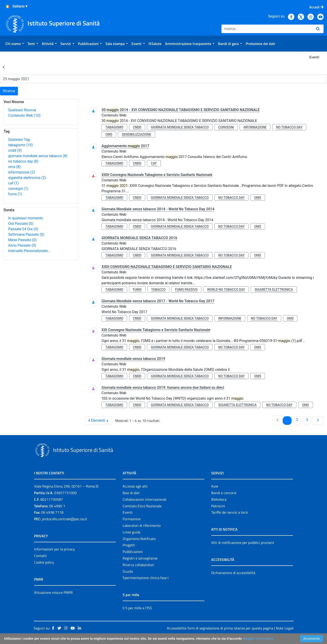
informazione (22, 172)
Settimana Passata (26, 234)
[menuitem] (15, 44)
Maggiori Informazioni (258, 639)
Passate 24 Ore (23, 229)
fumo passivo (186, 290)
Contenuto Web (24, 115)
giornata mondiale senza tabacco (38, 156)
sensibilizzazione (136, 134)
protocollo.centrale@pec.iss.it (65, 519)
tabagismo (21, 145)
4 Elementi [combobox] (100, 421)
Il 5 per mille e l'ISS (137, 608)
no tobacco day (23, 161)
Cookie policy (44, 562)
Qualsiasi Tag (19, 140)
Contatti (40, 556)
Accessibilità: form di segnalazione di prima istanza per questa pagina (220, 628)
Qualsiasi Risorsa (22, 110)
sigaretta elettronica (27, 178)
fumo (15, 194)
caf (14, 183)
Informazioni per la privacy (54, 549)
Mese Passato (22, 240)
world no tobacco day (226, 290)
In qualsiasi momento (26, 218)
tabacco (158, 290)
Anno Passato (22, 245)
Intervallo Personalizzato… (29, 251)
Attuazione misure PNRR (53, 592)
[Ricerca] (267, 29)
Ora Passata (21, 224)
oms (14, 167)
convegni (18, 189)
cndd (15, 150)
